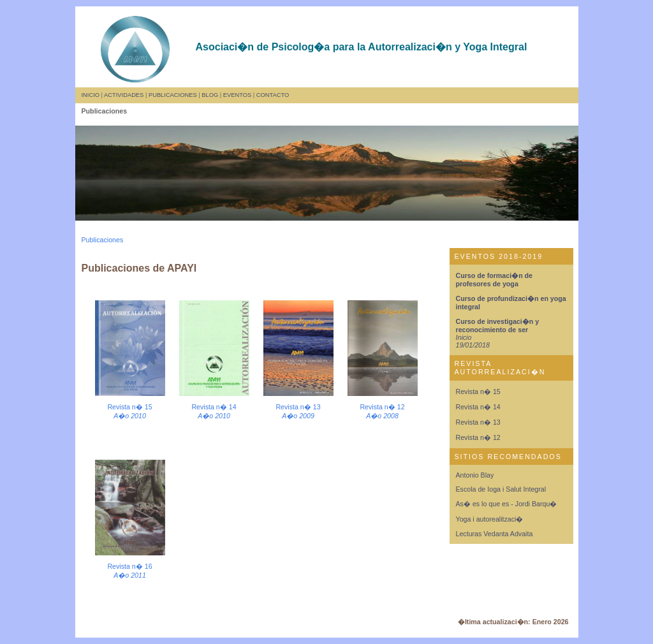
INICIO (91, 95)
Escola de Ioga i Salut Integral (501, 489)
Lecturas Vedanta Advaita (495, 534)
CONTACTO (273, 95)
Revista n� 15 (478, 392)
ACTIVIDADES (124, 95)
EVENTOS (237, 95)
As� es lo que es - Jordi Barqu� (507, 504)
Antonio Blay (475, 475)
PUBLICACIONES (173, 95)
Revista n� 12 (478, 437)
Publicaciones (103, 240)
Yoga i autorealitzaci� (490, 519)
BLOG (210, 95)
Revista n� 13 (478, 422)
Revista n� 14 (478, 407)
